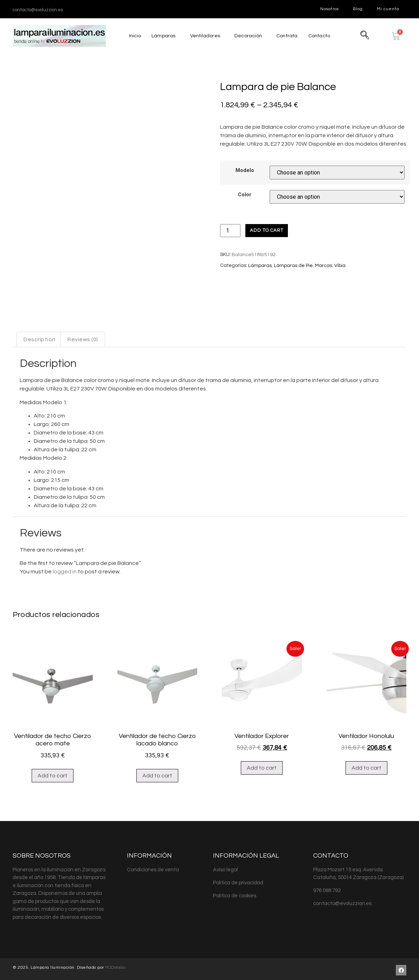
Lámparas (162, 36)
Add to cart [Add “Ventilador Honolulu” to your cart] (366, 798)
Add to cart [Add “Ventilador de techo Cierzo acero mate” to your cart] (53, 806)
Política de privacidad (238, 913)
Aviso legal (225, 900)
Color (245, 195)
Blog (358, 9)
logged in (65, 602)
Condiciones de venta (153, 900)
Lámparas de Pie (293, 266)
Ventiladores (204, 36)
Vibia (340, 266)
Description (40, 370)
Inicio (133, 36)
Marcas (324, 266)
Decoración (247, 36)
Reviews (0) (83, 370)
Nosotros (330, 9)
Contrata (287, 36)
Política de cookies (235, 926)
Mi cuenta (388, 9)
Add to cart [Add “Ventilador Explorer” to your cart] (262, 798)
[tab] (40, 370)
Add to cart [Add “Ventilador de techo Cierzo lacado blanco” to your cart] (157, 806)
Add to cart (267, 230)
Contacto (321, 36)
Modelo (245, 171)
